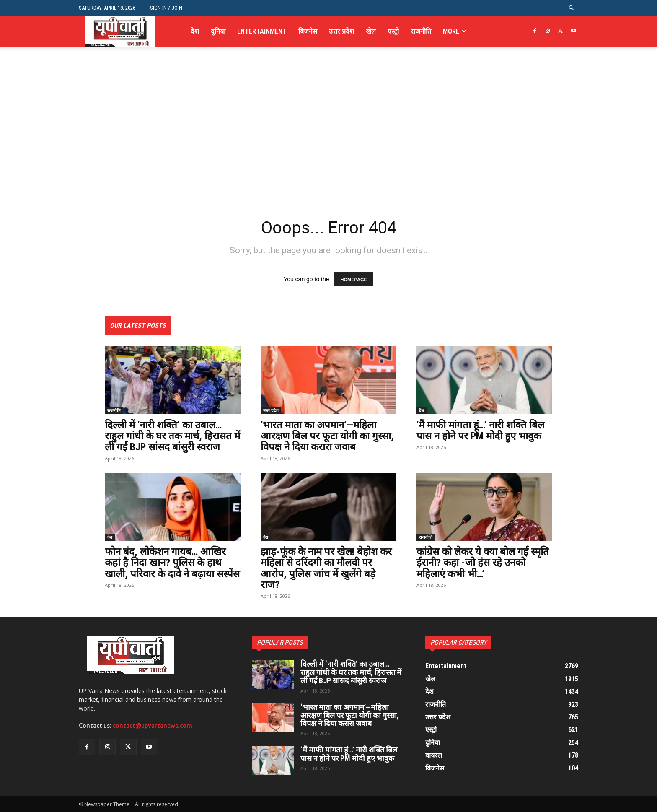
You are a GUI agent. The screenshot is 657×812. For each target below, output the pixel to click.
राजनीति (114, 410)
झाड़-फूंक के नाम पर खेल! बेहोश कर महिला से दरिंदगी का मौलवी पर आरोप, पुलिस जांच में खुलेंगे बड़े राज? (326, 568)
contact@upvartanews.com (153, 726)
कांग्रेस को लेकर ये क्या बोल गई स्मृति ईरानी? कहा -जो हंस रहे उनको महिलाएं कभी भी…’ (483, 563)
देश (422, 410)
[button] (572, 8)
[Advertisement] (328, 150)
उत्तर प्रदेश (271, 410)
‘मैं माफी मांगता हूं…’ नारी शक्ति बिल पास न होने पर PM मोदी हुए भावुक (480, 431)
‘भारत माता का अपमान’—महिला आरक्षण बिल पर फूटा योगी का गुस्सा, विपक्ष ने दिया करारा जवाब (327, 436)
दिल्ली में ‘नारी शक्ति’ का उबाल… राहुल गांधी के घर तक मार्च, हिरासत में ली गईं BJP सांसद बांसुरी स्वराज (172, 436)
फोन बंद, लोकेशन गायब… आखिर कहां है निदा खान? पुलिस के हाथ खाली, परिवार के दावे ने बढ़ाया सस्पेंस (172, 563)
